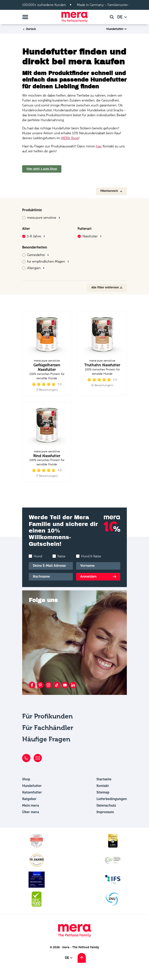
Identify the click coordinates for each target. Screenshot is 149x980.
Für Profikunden (48, 716)
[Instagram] (48, 685)
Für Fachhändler (48, 728)
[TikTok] (57, 685)
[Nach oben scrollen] (82, 958)
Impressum (105, 812)
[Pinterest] (40, 685)
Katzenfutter (32, 792)
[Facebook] (32, 685)
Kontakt (103, 786)
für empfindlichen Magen (48, 262)
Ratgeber (29, 799)
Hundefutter (115, 29)
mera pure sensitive (44, 218)
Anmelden (88, 577)
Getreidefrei (38, 255)
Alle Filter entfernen (107, 287)
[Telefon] (26, 758)
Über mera (31, 812)
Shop (26, 779)
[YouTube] (65, 685)
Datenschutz (106, 805)
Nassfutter (92, 236)
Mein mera (31, 805)
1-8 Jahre (36, 236)
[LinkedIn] (73, 685)
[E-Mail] (51, 566)
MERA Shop (70, 138)
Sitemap (103, 792)
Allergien (36, 268)
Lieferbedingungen (112, 799)
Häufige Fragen (46, 739)
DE (120, 17)
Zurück (29, 29)
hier (99, 146)
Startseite (104, 779)
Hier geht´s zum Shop (42, 169)
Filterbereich (110, 191)
